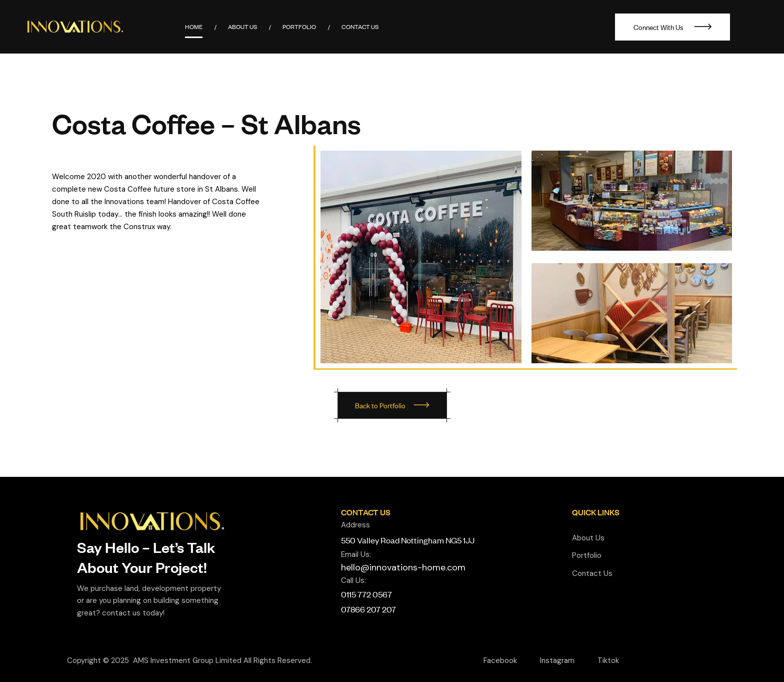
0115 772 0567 (366, 594)
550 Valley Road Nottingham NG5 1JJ (408, 540)
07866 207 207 (368, 609)
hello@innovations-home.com (403, 567)
